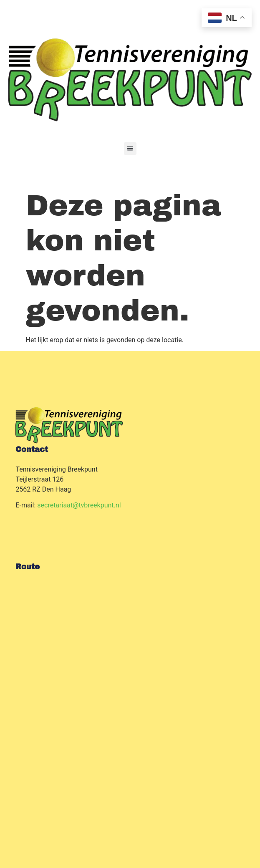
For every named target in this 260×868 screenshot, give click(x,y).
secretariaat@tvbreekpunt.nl (79, 505)
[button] (130, 149)
